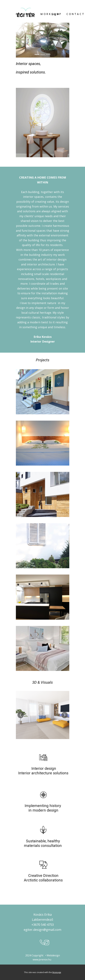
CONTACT (76, 14)
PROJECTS (26, 14)
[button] (21, 715)
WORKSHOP (51, 14)
